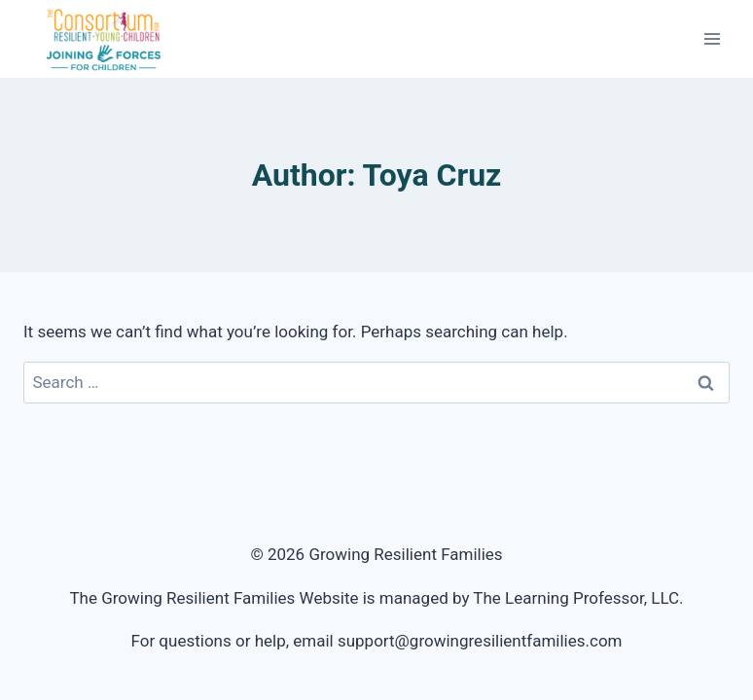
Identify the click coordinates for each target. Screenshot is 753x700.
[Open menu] (712, 38)
